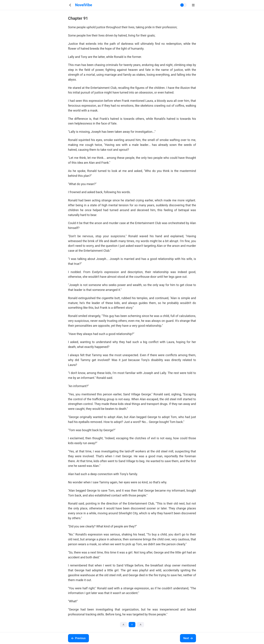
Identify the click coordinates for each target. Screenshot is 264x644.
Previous (78, 638)
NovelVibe (84, 5)
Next (188, 638)
